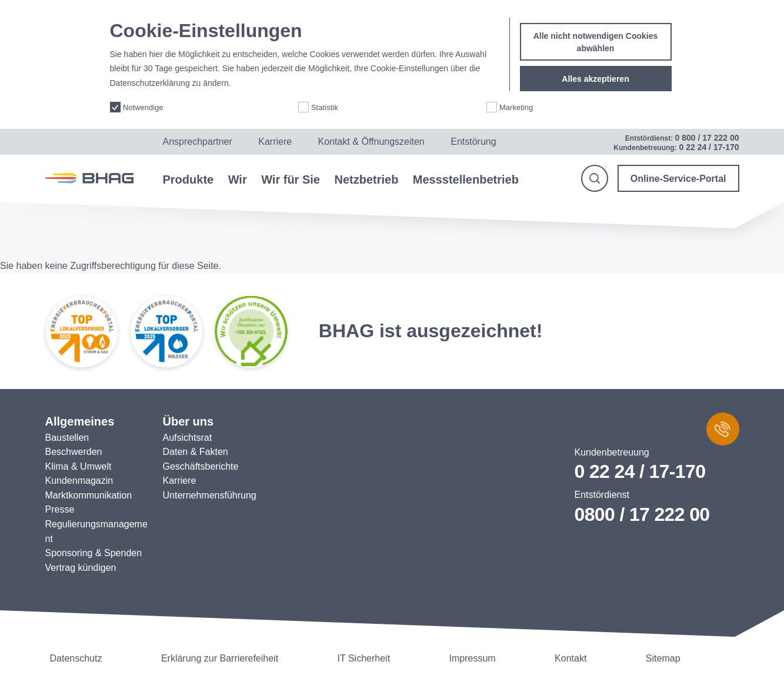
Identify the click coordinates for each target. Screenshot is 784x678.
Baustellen (67, 438)
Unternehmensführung (210, 495)
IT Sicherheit (364, 658)
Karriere (275, 142)
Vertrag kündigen (81, 568)
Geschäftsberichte (201, 466)
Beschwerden (74, 452)
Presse (60, 509)
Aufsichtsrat (188, 438)
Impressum (473, 658)
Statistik (325, 96)
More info (250, 72)
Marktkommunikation (89, 495)
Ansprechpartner (198, 142)
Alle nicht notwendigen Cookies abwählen (596, 31)
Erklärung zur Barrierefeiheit (220, 658)
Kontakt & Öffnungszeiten (371, 142)
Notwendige (143, 96)
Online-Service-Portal (678, 179)
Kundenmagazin (79, 481)
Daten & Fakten (196, 452)
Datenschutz (76, 658)
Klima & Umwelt (79, 466)
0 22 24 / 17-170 (640, 471)
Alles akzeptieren (595, 68)
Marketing (516, 96)
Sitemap (663, 658)
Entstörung (473, 142)
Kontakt (571, 658)
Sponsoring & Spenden (94, 553)
